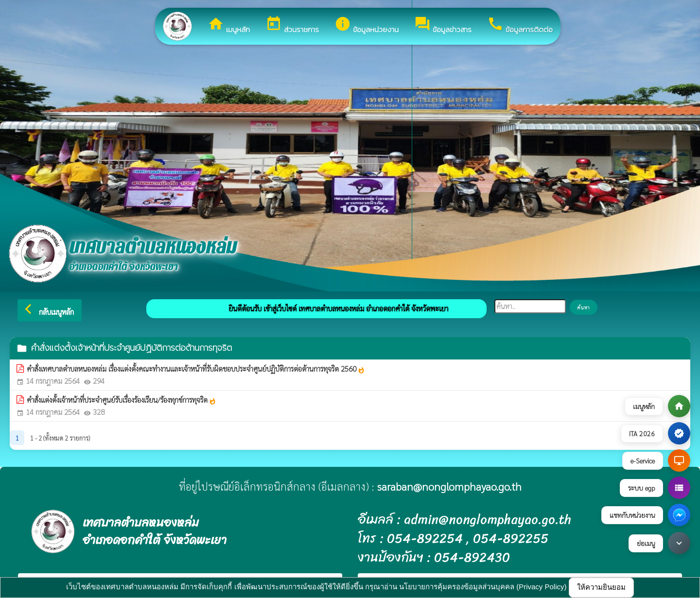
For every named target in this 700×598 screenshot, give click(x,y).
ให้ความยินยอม (601, 587)
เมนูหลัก (229, 25)
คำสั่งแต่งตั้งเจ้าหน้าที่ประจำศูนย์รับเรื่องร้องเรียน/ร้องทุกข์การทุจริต (122, 400)
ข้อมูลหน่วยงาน (367, 25)
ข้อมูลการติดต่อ (520, 25)
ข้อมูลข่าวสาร (443, 25)
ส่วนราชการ (292, 25)
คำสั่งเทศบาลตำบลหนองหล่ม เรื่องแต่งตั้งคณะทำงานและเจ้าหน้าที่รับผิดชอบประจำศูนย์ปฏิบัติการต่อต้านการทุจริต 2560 (196, 369)
